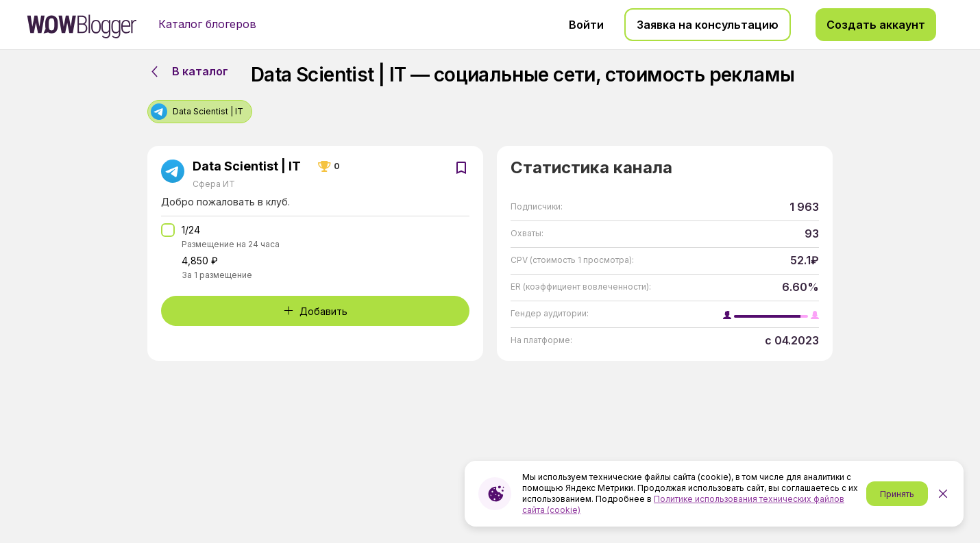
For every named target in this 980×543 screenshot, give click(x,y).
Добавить (315, 311)
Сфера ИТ (214, 184)
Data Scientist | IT (247, 166)
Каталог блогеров (207, 24)
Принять (897, 494)
